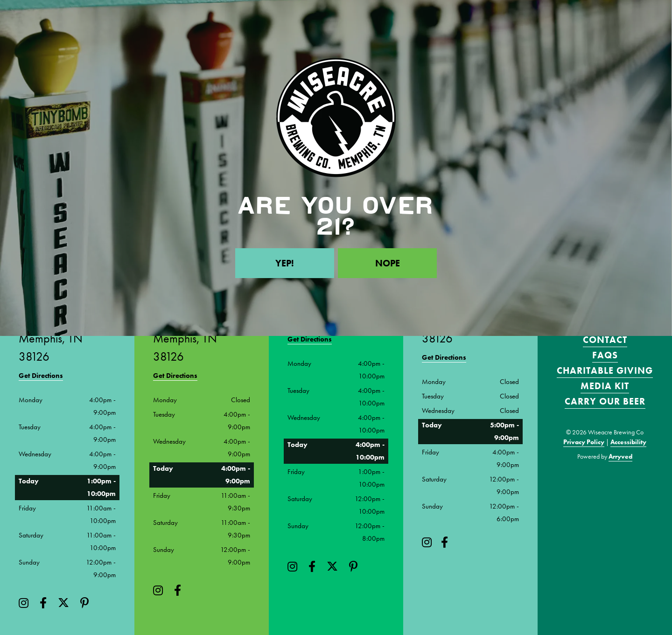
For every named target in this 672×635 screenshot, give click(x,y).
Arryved (620, 456)
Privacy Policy (584, 442)
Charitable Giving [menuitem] (605, 370)
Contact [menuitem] (605, 340)
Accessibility (628, 442)
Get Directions (41, 376)
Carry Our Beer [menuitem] (605, 401)
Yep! (285, 263)
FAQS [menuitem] (605, 355)
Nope (388, 263)
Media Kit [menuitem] (605, 386)
